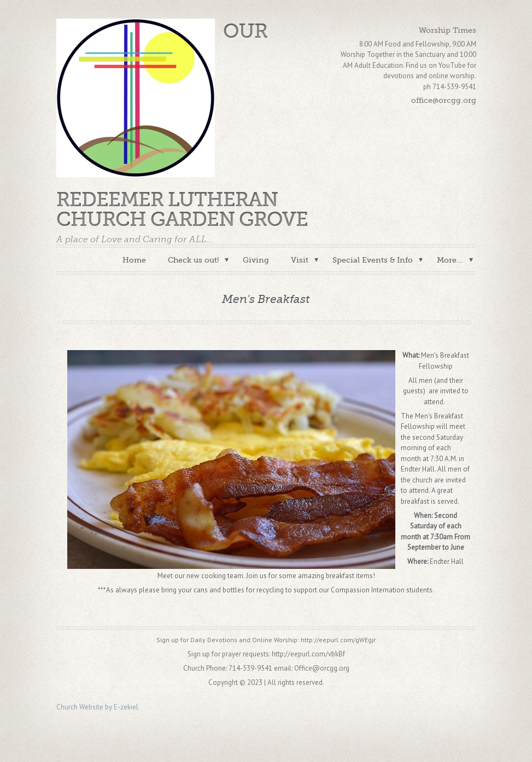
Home (134, 260)
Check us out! (193, 260)
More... (450, 260)
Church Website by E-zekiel (97, 707)
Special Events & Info (373, 260)
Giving (256, 260)
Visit (300, 260)
